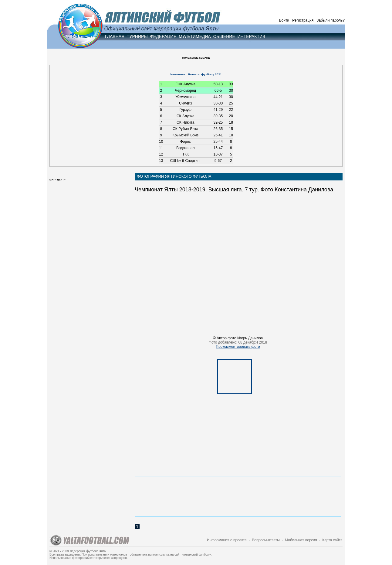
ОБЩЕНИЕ (224, 36)
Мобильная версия (301, 540)
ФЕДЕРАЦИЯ (163, 36)
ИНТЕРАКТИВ (252, 36)
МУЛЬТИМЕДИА (195, 36)
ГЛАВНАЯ (115, 36)
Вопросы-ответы (266, 540)
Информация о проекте (227, 540)
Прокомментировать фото (238, 347)
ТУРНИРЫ (137, 36)
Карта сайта (332, 540)
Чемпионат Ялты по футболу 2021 (196, 74)
